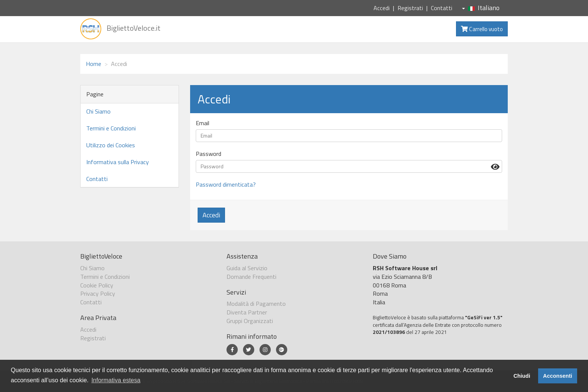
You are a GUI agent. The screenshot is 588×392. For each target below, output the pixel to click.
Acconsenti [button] (558, 376)
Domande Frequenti (251, 277)
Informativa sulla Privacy (118, 162)
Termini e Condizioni (111, 128)
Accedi (382, 8)
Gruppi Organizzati (250, 321)
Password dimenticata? (226, 184)
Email (202, 123)
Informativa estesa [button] (116, 380)
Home (94, 64)
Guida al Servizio (247, 268)
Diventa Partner (247, 312)
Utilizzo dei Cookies (111, 145)
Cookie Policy (97, 285)
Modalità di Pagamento (256, 304)
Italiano (481, 8)
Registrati (410, 8)
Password (208, 154)
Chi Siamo (98, 111)
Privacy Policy (98, 293)
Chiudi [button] (522, 376)
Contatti (442, 8)
